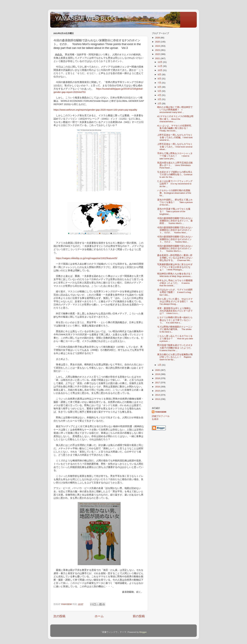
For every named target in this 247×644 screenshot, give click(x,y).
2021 (158, 58)
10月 (160, 70)
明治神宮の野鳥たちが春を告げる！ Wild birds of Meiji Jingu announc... (176, 275)
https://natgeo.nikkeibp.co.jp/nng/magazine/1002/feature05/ (87, 258)
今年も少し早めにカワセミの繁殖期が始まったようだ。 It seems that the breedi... (175, 283)
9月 (160, 75)
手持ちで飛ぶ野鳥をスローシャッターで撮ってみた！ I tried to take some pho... (175, 156)
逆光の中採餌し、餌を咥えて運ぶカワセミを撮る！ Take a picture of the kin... (175, 202)
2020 (158, 370)
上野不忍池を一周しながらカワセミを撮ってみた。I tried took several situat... (175, 147)
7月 (160, 83)
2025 (158, 42)
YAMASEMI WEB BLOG (86, 19)
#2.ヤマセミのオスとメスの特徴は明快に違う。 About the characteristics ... (175, 119)
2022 (158, 54)
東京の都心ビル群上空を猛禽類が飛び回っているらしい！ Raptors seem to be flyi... (175, 357)
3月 (160, 99)
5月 (160, 91)
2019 (158, 374)
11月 (160, 66)
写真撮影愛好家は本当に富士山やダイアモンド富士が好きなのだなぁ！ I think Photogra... (175, 267)
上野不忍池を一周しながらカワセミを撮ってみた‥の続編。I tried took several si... (175, 137)
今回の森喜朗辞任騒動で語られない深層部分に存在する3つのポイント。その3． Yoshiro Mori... (175, 230)
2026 (158, 38)
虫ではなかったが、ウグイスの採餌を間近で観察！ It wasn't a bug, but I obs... (175, 292)
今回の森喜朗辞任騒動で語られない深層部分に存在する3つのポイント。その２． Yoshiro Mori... (175, 239)
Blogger (143, 632)
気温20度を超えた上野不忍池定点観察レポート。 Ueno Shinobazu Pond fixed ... (175, 165)
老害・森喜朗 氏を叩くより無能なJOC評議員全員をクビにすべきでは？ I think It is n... (175, 311)
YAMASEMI (161, 412)
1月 (160, 365)
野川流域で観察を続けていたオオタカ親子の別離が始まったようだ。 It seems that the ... (176, 348)
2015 (158, 391)
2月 (160, 104)
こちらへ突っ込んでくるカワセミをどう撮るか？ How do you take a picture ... (175, 339)
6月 (160, 87)
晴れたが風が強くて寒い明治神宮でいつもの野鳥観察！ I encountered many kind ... (175, 110)
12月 (160, 62)
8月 (160, 79)
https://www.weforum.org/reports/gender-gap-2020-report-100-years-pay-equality (95, 110)
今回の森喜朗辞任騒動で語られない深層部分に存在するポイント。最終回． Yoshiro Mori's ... (175, 221)
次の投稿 (59, 616)
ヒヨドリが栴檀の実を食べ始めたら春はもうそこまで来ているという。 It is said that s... (175, 320)
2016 (158, 387)
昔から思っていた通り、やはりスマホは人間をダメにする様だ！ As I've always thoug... (175, 301)
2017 (158, 383)
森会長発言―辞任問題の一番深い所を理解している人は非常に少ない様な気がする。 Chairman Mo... (175, 258)
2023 (158, 50)
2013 (158, 399)
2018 (158, 378)
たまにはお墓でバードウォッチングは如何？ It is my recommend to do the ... (175, 184)
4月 (160, 95)
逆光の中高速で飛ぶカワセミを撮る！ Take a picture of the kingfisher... (174, 211)
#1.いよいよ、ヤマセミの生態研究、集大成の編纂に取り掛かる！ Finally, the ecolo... (175, 128)
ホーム (99, 616)
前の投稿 (139, 616)
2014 (158, 395)
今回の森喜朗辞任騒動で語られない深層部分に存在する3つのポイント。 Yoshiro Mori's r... (175, 248)
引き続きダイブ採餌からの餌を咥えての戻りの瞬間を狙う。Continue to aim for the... (175, 175)
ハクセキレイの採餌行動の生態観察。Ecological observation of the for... (174, 193)
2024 (158, 46)
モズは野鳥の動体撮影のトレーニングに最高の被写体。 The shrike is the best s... (175, 329)
